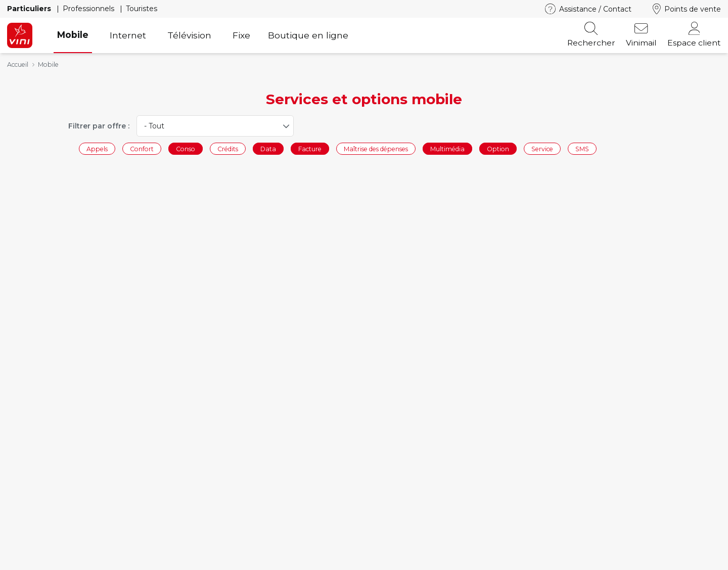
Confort (142, 148)
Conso (186, 148)
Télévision (189, 35)
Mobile (73, 35)
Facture (310, 148)
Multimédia (447, 148)
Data (268, 148)
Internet (128, 35)
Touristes (142, 9)
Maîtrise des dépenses (376, 148)
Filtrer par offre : (99, 126)
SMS (582, 148)
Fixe (241, 35)
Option (498, 148)
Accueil (18, 64)
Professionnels (89, 9)
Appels (97, 148)
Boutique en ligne (308, 35)
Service (542, 148)
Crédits (228, 148)
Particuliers (30, 9)
